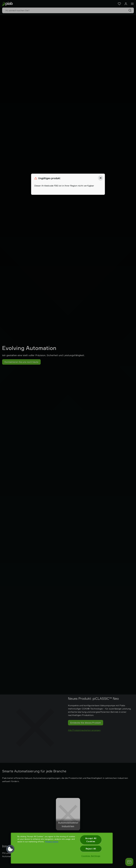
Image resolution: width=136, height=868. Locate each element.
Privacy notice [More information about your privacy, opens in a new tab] (52, 842)
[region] (62, 848)
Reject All (91, 849)
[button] (10, 849)
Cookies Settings (91, 856)
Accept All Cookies (91, 840)
